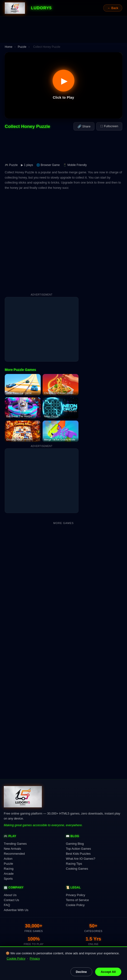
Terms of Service (77, 900)
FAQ (7, 905)
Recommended (14, 854)
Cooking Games (77, 869)
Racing (9, 869)
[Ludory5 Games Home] (15, 8)
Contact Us (11, 900)
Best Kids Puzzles (78, 854)
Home (9, 47)
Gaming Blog (75, 844)
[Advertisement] (63, 29)
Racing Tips (74, 864)
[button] (63, 85)
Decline (81, 972)
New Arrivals (12, 849)
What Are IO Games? (81, 859)
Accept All (108, 972)
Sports (8, 879)
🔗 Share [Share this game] (84, 126)
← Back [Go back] (113, 8)
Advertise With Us (16, 910)
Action (8, 859)
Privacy (35, 958)
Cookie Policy (16, 958)
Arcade (9, 874)
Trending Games (15, 844)
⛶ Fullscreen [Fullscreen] (109, 126)
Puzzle (22, 47)
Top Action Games (78, 849)
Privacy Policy (76, 895)
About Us (10, 895)
